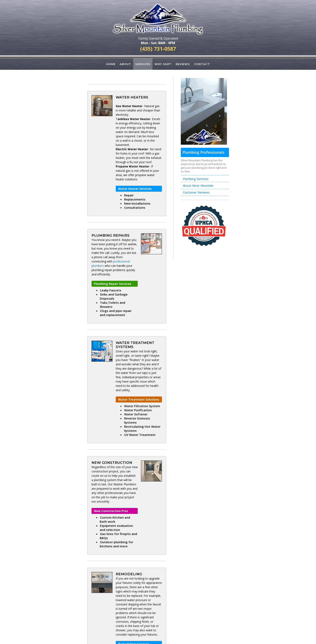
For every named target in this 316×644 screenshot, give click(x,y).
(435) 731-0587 (158, 49)
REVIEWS (183, 64)
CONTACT (203, 64)
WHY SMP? (163, 64)
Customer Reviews (196, 193)
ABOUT (124, 64)
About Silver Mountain (198, 186)
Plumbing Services (196, 179)
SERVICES (143, 64)
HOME (110, 64)
